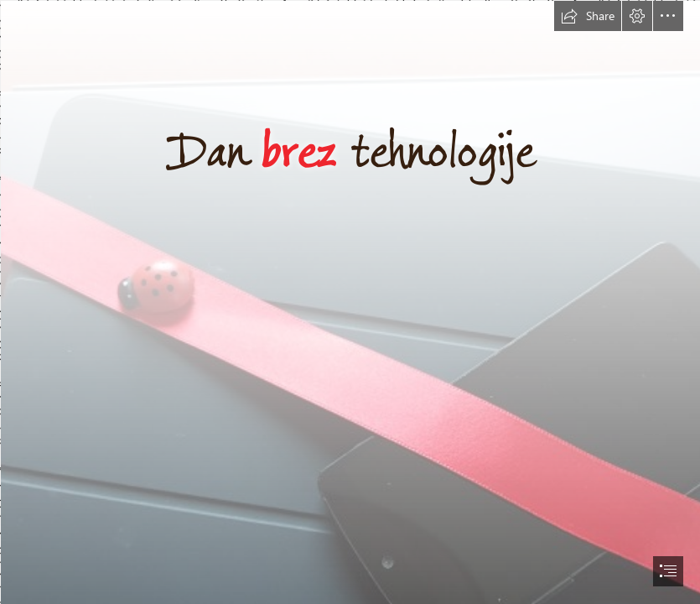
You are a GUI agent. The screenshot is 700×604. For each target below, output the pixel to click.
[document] (350, 302)
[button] (588, 16)
